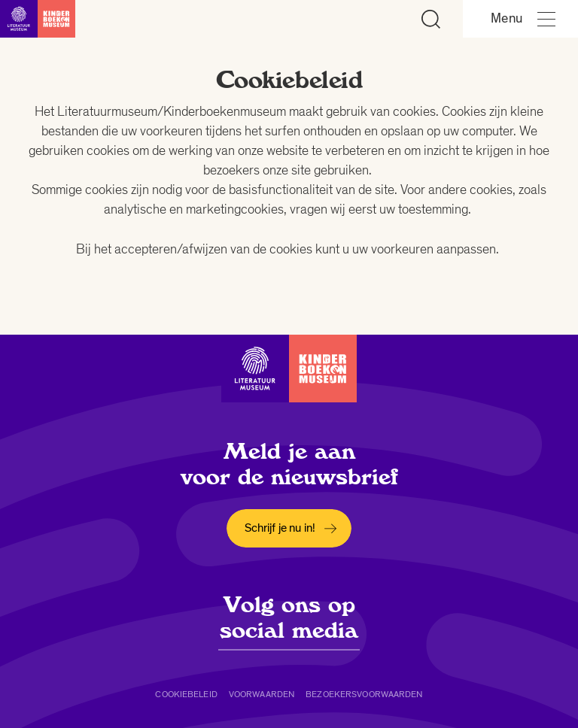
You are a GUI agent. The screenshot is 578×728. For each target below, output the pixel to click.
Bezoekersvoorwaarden (364, 694)
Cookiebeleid (186, 694)
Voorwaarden (262, 694)
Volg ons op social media (289, 617)
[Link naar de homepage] (38, 19)
